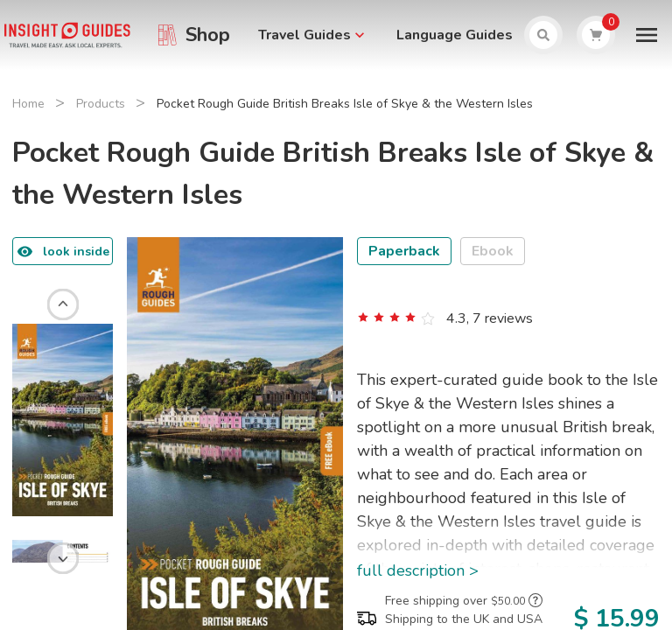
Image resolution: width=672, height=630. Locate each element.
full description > (418, 570)
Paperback (404, 251)
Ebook (493, 251)
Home (28, 104)
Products (101, 104)
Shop (208, 35)
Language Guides (455, 35)
